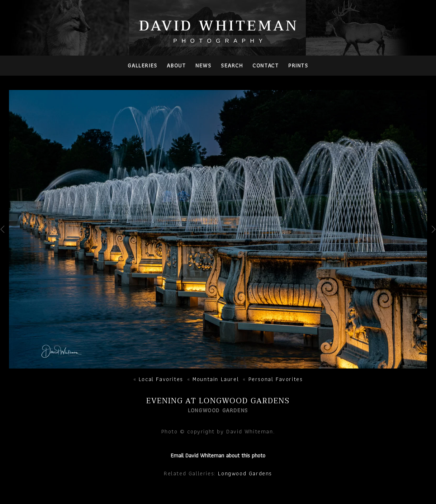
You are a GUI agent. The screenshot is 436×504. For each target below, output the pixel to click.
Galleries (142, 65)
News (203, 65)
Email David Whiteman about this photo (218, 455)
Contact (266, 65)
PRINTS (298, 65)
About (176, 65)
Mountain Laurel (216, 379)
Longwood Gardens (245, 473)
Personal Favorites (276, 379)
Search (232, 65)
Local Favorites (161, 379)
